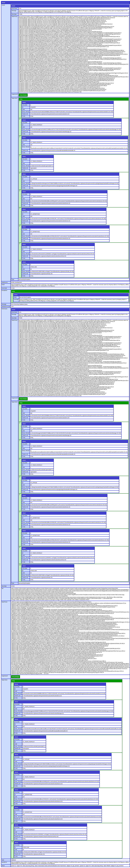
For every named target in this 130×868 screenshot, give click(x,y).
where (3, 866)
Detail (3, 285)
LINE (23, 110)
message (16, 299)
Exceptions (4, 290)
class (15, 297)
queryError (4, 862)
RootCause (4, 309)
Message (14, 11)
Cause (3, 5)
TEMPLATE (25, 114)
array (21, 99)
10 (20, 261)
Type (13, 279)
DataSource (5, 282)
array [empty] (23, 95)
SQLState (14, 14)
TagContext (15, 98)
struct (3, 3)
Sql (2, 588)
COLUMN (25, 105)
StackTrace (15, 16)
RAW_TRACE (26, 112)
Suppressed (15, 94)
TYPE (24, 116)
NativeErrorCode (6, 307)
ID (23, 107)
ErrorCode (14, 8)
